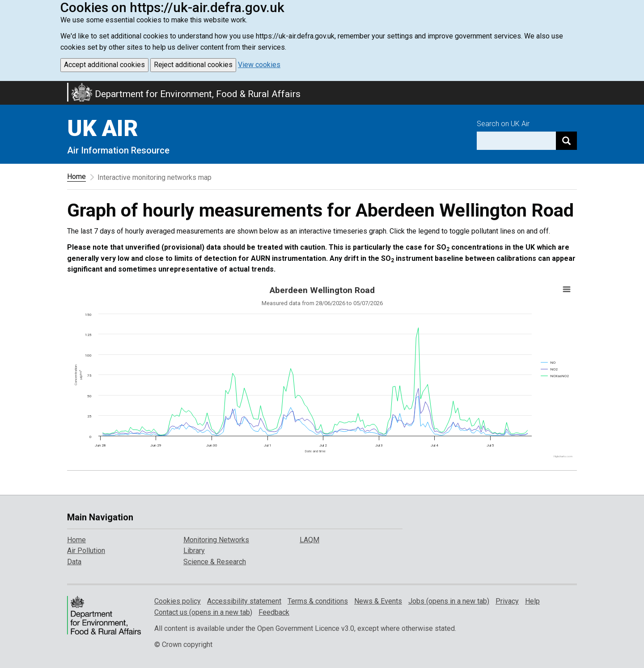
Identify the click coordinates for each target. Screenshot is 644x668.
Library (194, 551)
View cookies (259, 65)
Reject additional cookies (193, 65)
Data (74, 562)
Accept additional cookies (104, 65)
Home (76, 177)
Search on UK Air (503, 124)
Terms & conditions (318, 601)
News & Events (378, 601)
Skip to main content (5, 87)
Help (532, 601)
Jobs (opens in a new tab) (449, 601)
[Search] (566, 141)
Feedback (274, 612)
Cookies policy (178, 601)
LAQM (309, 540)
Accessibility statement (244, 601)
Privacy (507, 601)
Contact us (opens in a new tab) (203, 612)
